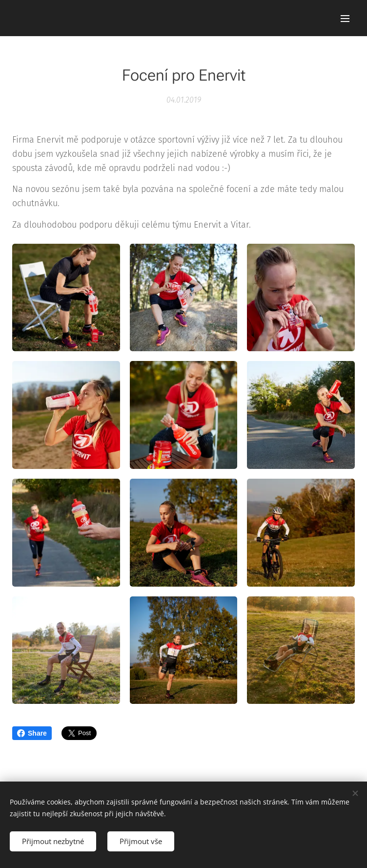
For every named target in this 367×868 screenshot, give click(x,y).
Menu (345, 19)
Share (32, 733)
